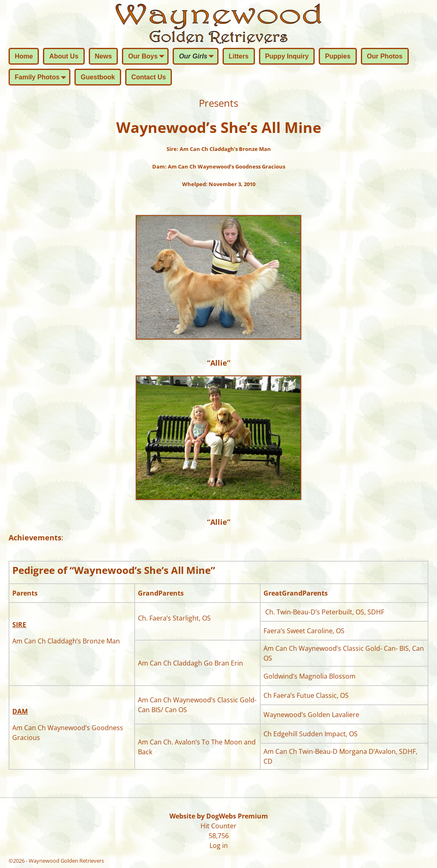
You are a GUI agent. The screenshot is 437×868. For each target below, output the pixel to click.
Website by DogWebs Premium (219, 816)
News (104, 56)
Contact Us (149, 77)
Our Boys (148, 57)
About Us (64, 56)
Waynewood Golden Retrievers (66, 861)
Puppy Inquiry (287, 56)
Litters (239, 56)
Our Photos (385, 56)
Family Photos (42, 78)
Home (24, 56)
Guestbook (98, 77)
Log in (219, 846)
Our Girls (198, 57)
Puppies (338, 56)
